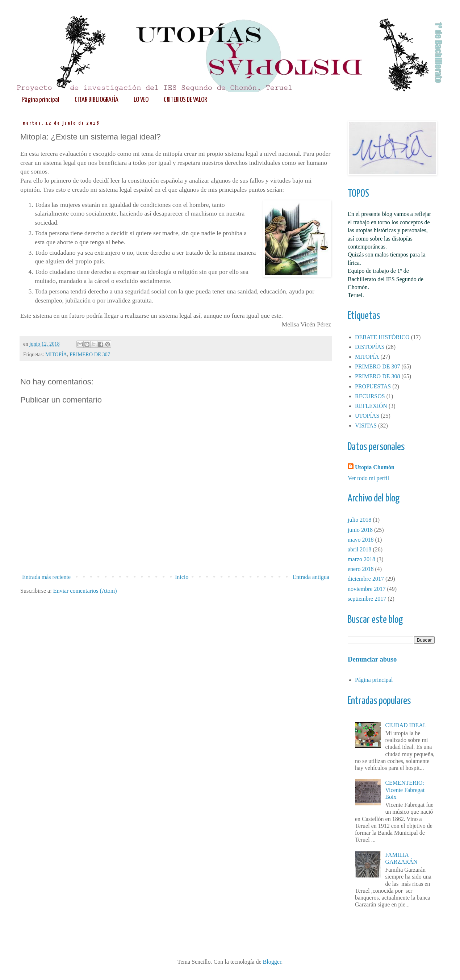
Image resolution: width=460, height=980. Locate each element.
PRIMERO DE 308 (377, 376)
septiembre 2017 (367, 599)
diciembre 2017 (366, 579)
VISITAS (366, 426)
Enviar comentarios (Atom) (85, 591)
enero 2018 (361, 569)
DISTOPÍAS (370, 347)
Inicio (182, 577)
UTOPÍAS (367, 416)
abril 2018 (359, 549)
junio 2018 (360, 530)
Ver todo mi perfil (368, 478)
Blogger (272, 962)
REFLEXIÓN (371, 406)
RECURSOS (370, 396)
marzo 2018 (361, 559)
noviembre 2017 (367, 589)
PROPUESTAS (373, 386)
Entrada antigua (311, 577)
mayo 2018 (361, 540)
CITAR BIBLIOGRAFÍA (97, 100)
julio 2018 (359, 520)
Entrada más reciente (46, 577)
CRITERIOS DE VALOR (185, 100)
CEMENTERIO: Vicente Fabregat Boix (405, 790)
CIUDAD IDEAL (406, 725)
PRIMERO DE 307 (90, 354)
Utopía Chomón (375, 467)
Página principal (41, 100)
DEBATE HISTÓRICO (382, 337)
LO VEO (141, 100)
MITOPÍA (56, 354)
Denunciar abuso (372, 659)
